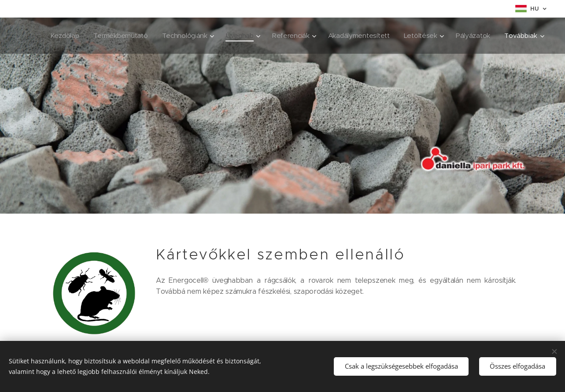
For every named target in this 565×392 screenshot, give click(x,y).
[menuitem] (106, 36)
